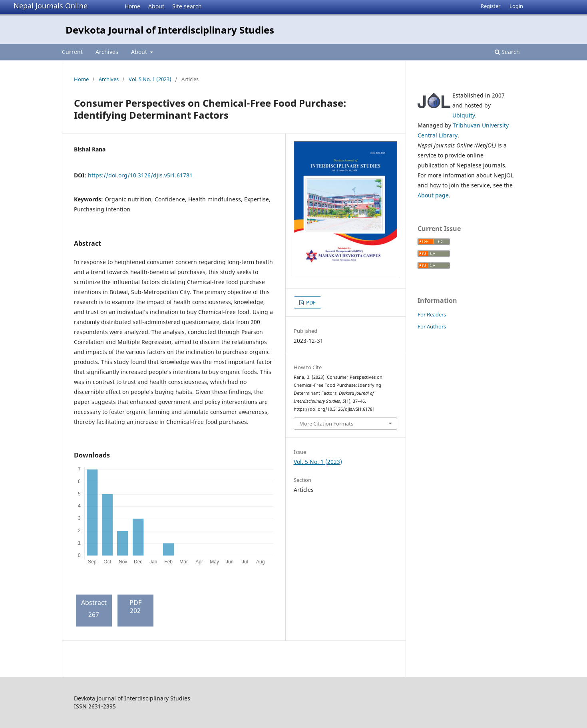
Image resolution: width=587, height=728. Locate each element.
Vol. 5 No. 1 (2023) (150, 79)
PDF (310, 302)
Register (490, 6)
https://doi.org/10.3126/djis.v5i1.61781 (140, 175)
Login (516, 6)
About (156, 6)
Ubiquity (464, 115)
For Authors (432, 326)
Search (507, 52)
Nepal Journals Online (51, 6)
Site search (187, 6)
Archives (107, 52)
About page (433, 195)
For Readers (432, 314)
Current (72, 52)
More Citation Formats (326, 424)
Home (132, 6)
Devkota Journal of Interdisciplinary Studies (170, 30)
